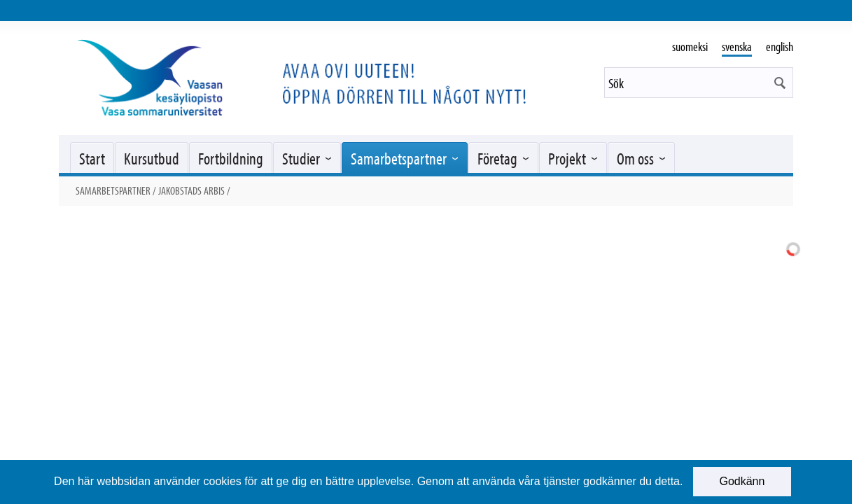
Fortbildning (231, 158)
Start (92, 158)
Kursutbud (152, 158)
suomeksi (690, 47)
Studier (301, 158)
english (780, 47)
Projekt (567, 158)
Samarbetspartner (399, 158)
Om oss (635, 158)
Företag (497, 158)
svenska (737, 47)
